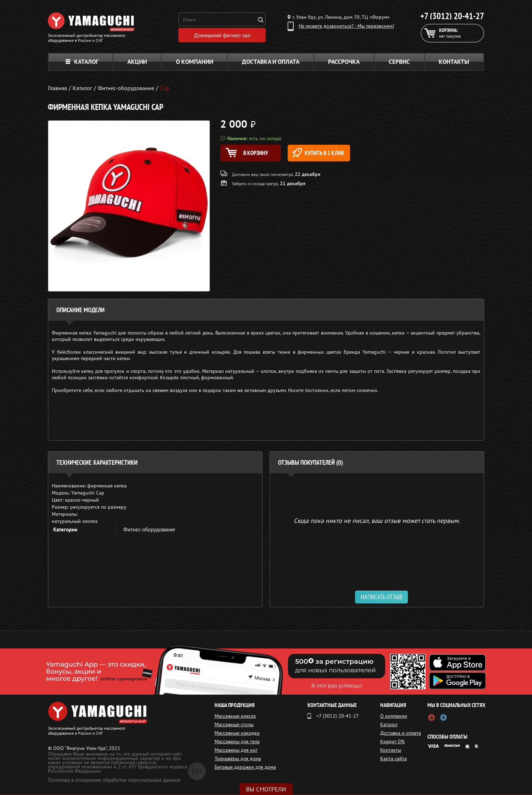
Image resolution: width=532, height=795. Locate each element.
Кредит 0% (392, 742)
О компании (195, 62)
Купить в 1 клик (329, 153)
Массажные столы (234, 725)
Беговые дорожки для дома (245, 768)
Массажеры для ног (236, 751)
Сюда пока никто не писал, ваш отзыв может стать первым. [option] (377, 521)
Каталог (82, 62)
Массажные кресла (235, 717)
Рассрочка (344, 62)
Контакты (454, 62)
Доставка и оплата (271, 62)
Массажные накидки (237, 734)
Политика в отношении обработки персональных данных (114, 781)
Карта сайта (394, 759)
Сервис (399, 62)
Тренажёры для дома (238, 759)
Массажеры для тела (237, 742)
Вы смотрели (266, 789)
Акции (137, 62)
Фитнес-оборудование (149, 530)
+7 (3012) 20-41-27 (452, 16)
